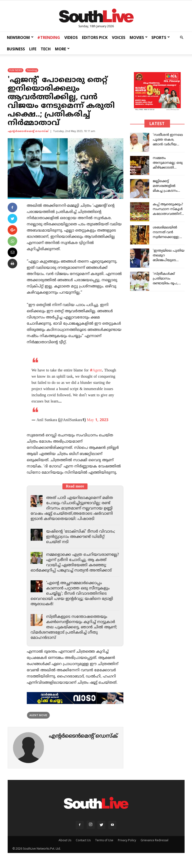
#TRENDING (49, 37)
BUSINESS (16, 49)
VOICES (119, 37)
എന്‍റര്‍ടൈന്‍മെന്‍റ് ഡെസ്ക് (28, 131)
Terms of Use (104, 845)
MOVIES (139, 37)
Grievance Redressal (154, 845)
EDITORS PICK (95, 37)
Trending (32, 70)
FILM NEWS (16, 70)
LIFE (33, 49)
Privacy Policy (127, 845)
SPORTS (161, 37)
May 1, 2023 (97, 420)
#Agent (96, 370)
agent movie (38, 720)
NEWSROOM (20, 37)
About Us (65, 845)
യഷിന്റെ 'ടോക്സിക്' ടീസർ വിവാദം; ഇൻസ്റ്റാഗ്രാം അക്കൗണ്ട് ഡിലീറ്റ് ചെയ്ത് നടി (82, 537)
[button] (181, 38)
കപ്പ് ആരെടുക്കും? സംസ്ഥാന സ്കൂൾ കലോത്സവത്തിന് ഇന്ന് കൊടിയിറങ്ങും (168, 214)
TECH (46, 49)
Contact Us (83, 845)
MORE (62, 49)
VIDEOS (71, 37)
